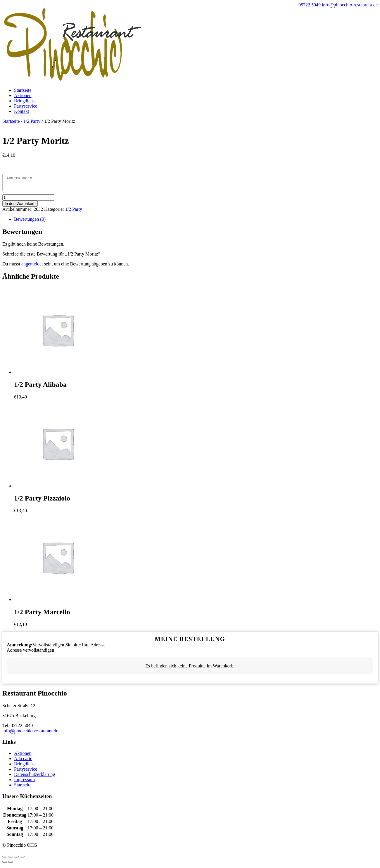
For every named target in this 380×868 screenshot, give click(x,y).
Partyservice (26, 106)
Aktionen (23, 95)
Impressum (24, 782)
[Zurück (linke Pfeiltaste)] (5, 864)
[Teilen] (11, 859)
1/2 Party (32, 121)
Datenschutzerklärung (34, 777)
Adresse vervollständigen (30, 653)
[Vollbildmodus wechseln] (16, 859)
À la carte (23, 761)
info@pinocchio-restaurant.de (30, 733)
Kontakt (22, 111)
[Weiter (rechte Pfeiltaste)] (11, 864)
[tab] (196, 222)
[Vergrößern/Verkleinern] (22, 859)
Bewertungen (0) (30, 222)
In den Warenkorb (20, 206)
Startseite (23, 90)
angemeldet (32, 266)
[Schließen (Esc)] (5, 859)
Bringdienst (25, 101)
